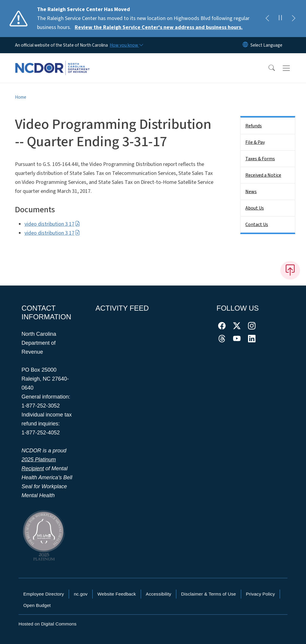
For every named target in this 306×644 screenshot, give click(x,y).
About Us (255, 208)
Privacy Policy (260, 594)
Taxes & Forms (260, 159)
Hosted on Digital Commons (48, 624)
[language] (266, 45)
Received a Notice (263, 175)
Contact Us (257, 225)
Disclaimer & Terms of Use (209, 594)
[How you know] (126, 45)
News (251, 192)
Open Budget (37, 605)
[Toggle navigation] (292, 68)
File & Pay (255, 142)
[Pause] (280, 19)
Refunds (254, 126)
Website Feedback (117, 594)
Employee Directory (44, 594)
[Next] (293, 19)
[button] (268, 68)
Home (21, 97)
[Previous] (267, 19)
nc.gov (81, 594)
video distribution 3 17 (52, 224)
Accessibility (159, 594)
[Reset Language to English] (245, 45)
